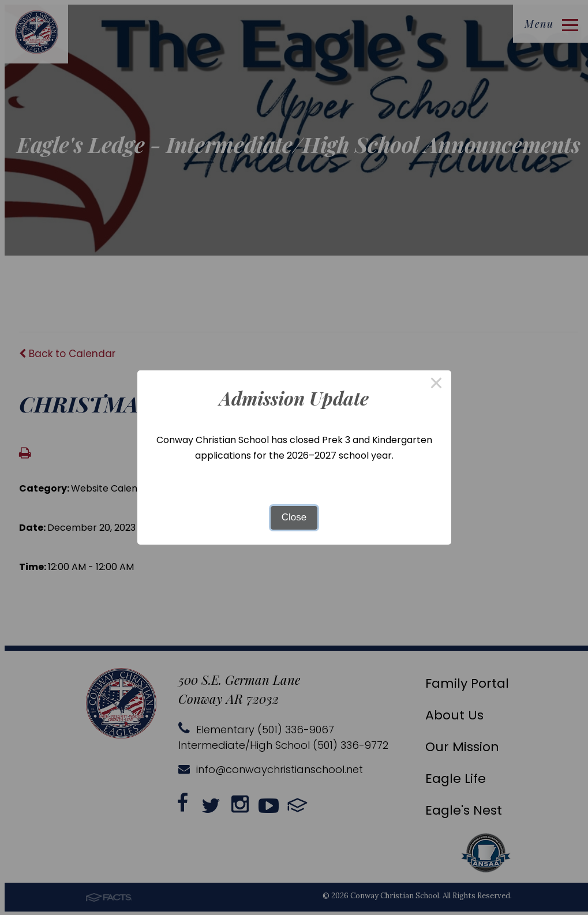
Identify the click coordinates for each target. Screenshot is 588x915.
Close (294, 517)
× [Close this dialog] (436, 385)
